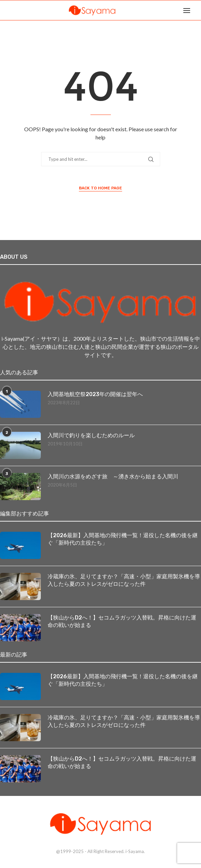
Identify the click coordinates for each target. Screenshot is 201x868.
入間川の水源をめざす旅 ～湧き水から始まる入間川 (113, 476)
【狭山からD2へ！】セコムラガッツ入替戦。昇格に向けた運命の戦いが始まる (122, 621)
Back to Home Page (100, 188)
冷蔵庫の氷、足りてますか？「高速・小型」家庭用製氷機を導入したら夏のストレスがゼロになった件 (124, 580)
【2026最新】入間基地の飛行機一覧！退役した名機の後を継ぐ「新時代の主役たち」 (123, 539)
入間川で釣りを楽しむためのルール (91, 435)
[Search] (198, 10)
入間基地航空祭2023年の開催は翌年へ (95, 394)
